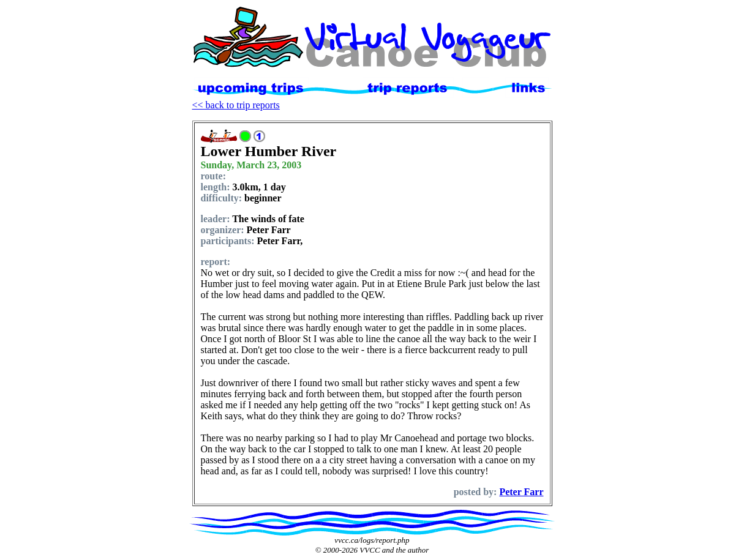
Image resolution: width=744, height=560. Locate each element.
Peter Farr (521, 492)
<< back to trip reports (236, 105)
